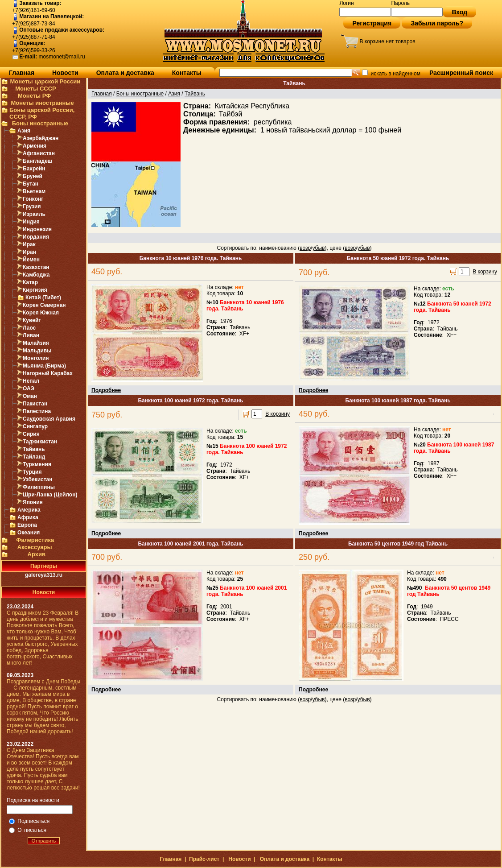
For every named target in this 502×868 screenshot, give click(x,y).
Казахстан (36, 267)
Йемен (31, 260)
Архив (37, 554)
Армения (35, 146)
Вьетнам (34, 191)
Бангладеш (37, 161)
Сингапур (35, 426)
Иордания (36, 237)
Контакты (187, 73)
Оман (30, 396)
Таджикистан (40, 442)
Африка (28, 517)
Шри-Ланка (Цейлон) (50, 495)
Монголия (36, 358)
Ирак (29, 244)
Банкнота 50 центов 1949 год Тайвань (398, 544)
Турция (32, 472)
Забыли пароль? (437, 23)
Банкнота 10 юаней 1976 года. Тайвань (191, 258)
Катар (30, 282)
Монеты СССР (36, 89)
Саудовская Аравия (49, 419)
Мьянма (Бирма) (44, 366)
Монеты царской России (45, 81)
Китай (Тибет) (43, 298)
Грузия (32, 207)
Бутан (31, 184)
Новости (65, 73)
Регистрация (372, 23)
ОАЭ (29, 389)
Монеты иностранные (42, 103)
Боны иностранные (40, 123)
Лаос (29, 328)
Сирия (31, 434)
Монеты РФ (34, 96)
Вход (459, 12)
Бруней (33, 176)
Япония (33, 502)
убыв (318, 248)
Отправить (44, 841)
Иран (29, 252)
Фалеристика (35, 540)
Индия (31, 222)
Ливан (31, 335)
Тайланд (34, 457)
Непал (31, 381)
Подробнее (106, 390)
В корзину (485, 272)
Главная (22, 73)
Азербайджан (41, 138)
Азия (24, 131)
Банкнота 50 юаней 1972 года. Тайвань (398, 258)
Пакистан (35, 404)
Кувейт (32, 320)
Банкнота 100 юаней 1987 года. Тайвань (398, 401)
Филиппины (39, 487)
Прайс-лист (204, 859)
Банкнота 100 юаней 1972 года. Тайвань (190, 401)
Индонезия (37, 229)
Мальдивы (37, 351)
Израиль (34, 214)
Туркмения (37, 464)
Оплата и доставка (125, 73)
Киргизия (35, 290)
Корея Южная (41, 313)
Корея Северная (44, 305)
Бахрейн (34, 169)
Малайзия (36, 343)
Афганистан (39, 153)
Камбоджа (36, 275)
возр (305, 248)
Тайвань (34, 449)
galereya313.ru (44, 575)
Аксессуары (35, 547)
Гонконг (33, 199)
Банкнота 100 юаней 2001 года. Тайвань (190, 544)
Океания (29, 533)
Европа (27, 525)
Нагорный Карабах (48, 373)
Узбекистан (37, 479)
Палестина (37, 411)
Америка (29, 510)
